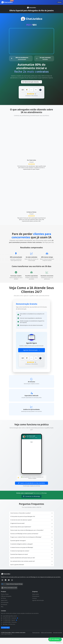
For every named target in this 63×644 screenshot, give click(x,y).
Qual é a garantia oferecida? (17, 570)
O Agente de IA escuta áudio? (18, 529)
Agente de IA (4, 606)
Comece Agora (5, 633)
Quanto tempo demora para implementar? (21, 533)
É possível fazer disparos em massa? (19, 560)
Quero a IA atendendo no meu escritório (31, 489)
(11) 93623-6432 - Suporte (9, 626)
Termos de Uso (36, 638)
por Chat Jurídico (59, 642)
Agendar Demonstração (31, 351)
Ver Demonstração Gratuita (31, 82)
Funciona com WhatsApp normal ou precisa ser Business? (24, 539)
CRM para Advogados (6, 602)
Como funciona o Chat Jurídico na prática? (21, 519)
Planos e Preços (5, 600)
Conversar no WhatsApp (31, 502)
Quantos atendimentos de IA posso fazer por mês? (23, 564)
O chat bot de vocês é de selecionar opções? (21, 526)
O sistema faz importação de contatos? (20, 557)
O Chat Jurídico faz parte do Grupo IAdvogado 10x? (23, 522)
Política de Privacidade (46, 638)
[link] (55, 639)
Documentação (5, 608)
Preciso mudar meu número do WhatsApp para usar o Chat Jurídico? (27, 536)
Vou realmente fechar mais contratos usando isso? (23, 567)
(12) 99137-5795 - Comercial (10, 624)
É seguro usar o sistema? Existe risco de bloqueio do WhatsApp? (26, 543)
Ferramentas (4, 610)
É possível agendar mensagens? (18, 546)
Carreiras (35, 604)
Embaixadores (36, 602)
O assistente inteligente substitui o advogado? (22, 550)
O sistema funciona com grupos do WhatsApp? (22, 553)
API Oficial (3, 604)
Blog (2, 612)
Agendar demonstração (38, 606)
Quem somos (36, 600)
